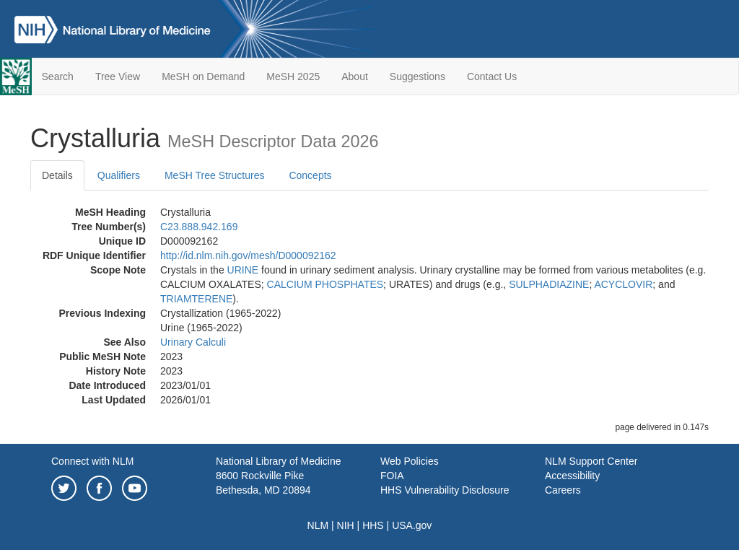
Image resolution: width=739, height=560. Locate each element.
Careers (563, 490)
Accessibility (572, 476)
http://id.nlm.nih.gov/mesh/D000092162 (248, 255)
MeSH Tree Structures (215, 175)
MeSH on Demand (203, 76)
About (355, 76)
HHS (373, 525)
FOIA (392, 476)
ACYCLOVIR (623, 284)
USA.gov (412, 525)
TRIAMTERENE (196, 299)
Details (57, 175)
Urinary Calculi (193, 342)
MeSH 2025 (293, 76)
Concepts (310, 175)
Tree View (118, 76)
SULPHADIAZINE (549, 284)
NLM (318, 525)
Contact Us (492, 76)
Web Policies (410, 461)
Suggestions (417, 76)
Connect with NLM (92, 461)
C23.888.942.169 (199, 227)
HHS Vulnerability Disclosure (445, 490)
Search (58, 76)
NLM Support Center (591, 461)
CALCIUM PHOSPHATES (325, 284)
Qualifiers (119, 175)
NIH (346, 525)
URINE (243, 270)
